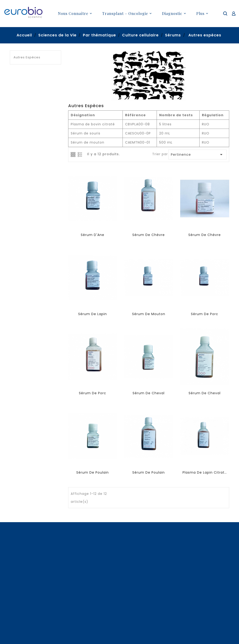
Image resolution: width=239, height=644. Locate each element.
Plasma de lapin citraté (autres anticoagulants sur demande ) (205, 472)
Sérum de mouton (149, 314)
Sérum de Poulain (93, 472)
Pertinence (198, 155)
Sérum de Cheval (149, 393)
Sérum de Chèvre (149, 235)
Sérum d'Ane (93, 235)
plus (200, 13)
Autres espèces (27, 57)
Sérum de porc (205, 314)
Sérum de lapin (93, 314)
